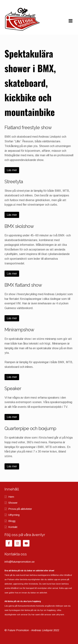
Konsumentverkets (27, 606)
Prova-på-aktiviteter (20, 509)
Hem (11, 497)
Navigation (70, 21)
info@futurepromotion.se (19, 562)
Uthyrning (14, 515)
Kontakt (13, 527)
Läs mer (12, 170)
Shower (13, 503)
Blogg (12, 521)
